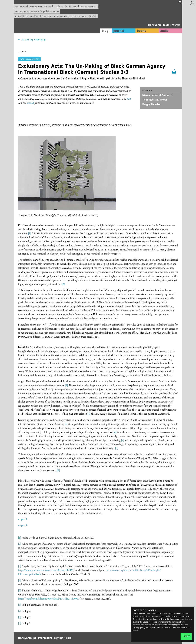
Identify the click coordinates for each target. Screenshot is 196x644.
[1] (30, 234)
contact (176, 25)
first (129, 99)
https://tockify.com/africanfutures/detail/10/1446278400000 (49, 599)
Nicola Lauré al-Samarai (157, 95)
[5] (66, 424)
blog (104, 31)
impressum (45, 638)
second (30, 103)
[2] (63, 284)
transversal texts (159, 25)
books (141, 31)
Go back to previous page (34, 40)
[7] (123, 440)
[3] (66, 386)
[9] (58, 471)
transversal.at (27, 638)
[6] (115, 432)
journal (118, 31)
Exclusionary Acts (29, 59)
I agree (186, 636)
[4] (89, 414)
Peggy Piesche (151, 104)
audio (164, 31)
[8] (117, 448)
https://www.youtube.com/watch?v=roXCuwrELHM (46, 570)
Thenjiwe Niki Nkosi (155, 100)
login (69, 638)
